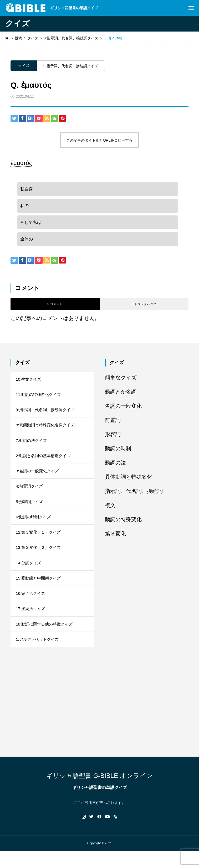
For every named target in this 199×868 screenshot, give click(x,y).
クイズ (24, 66)
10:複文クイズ (29, 383)
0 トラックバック (144, 308)
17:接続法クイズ (31, 624)
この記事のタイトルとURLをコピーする (99, 140)
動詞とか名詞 (121, 395)
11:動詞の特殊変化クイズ (40, 399)
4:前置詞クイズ (30, 495)
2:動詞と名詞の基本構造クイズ (45, 463)
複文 (110, 509)
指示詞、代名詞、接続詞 (134, 495)
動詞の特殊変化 (123, 523)
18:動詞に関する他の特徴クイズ (46, 640)
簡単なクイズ (121, 381)
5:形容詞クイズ (30, 511)
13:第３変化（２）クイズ (40, 559)
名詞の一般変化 (123, 410)
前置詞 (113, 424)
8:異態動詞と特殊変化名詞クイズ (47, 431)
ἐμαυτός (21, 163)
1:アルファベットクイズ (39, 656)
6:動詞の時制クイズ (34, 527)
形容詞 (113, 438)
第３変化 (115, 537)
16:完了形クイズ (31, 608)
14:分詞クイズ (29, 575)
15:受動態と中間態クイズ (40, 591)
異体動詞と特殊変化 (129, 481)
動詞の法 (115, 466)
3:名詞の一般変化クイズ (39, 479)
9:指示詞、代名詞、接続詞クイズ (71, 66)
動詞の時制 (118, 452)
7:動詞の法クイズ (32, 447)
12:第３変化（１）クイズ (40, 543)
